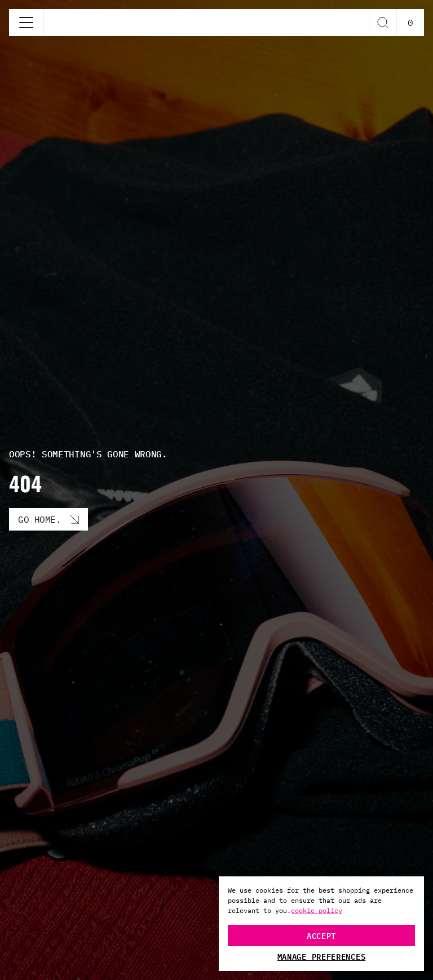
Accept (321, 935)
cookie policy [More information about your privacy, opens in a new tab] (317, 910)
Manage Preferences (322, 956)
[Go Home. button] (48, 519)
